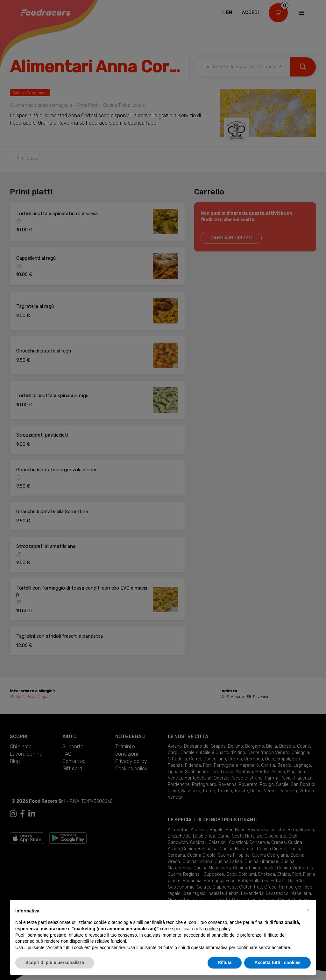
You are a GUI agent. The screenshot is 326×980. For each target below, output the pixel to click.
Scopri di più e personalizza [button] (55, 962)
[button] (308, 910)
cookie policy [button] (218, 929)
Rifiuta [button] (225, 962)
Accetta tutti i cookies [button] (277, 962)
